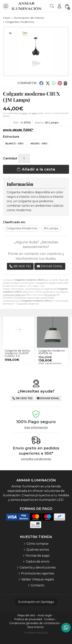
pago (34, 113)
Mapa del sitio (26, 615)
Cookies (49, 619)
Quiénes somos (38, 550)
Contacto (37, 585)
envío (24, 113)
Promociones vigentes (38, 573)
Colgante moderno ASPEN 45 (52, 352)
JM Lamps (50, 295)
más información (36, 428)
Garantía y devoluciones (38, 567)
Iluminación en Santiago (36, 602)
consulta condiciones (36, 459)
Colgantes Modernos (14, 295)
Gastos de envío (38, 562)
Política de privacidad (28, 619)
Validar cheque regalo (38, 579)
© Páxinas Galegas (36, 633)
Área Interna (35, 627)
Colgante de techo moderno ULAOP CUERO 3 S (17, 353)
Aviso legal (45, 615)
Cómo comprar (38, 544)
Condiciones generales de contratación (35, 623)
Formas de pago (38, 556)
